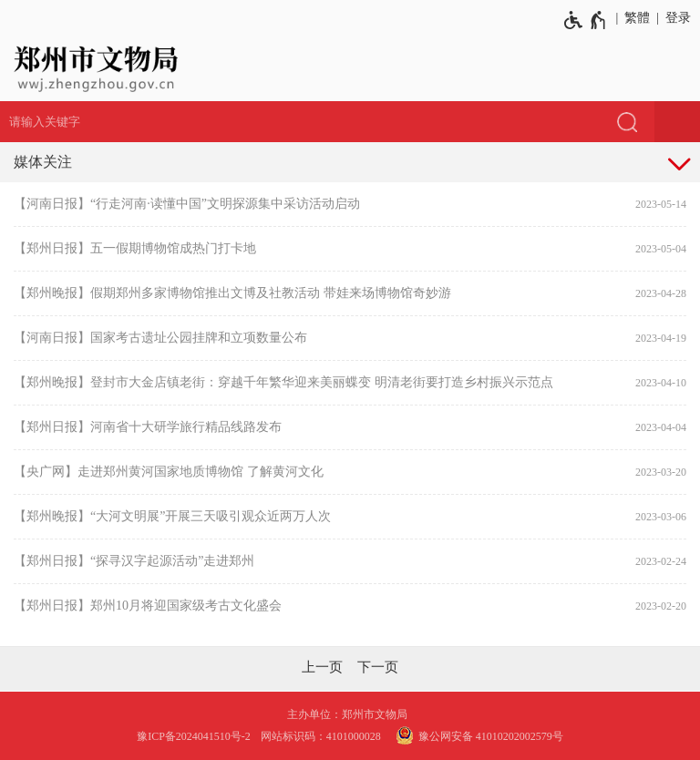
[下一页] (378, 667)
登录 (678, 18)
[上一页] (322, 667)
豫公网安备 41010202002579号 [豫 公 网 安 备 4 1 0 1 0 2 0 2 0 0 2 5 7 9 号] (477, 735)
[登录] (675, 18)
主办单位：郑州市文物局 (350, 714)
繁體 (637, 18)
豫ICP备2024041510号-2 (194, 736)
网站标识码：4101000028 (322, 736)
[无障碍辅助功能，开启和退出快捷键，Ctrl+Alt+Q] (586, 20)
